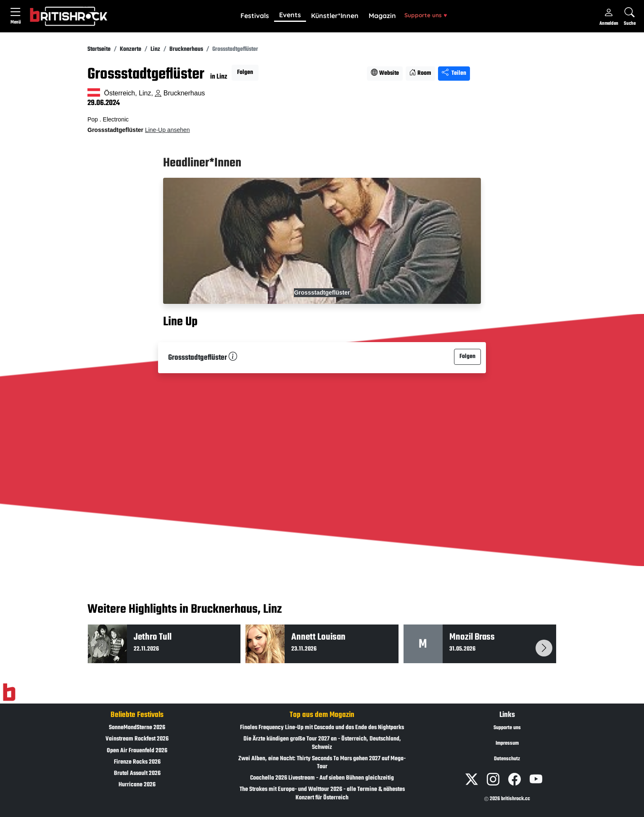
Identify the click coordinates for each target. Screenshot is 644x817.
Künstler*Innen (335, 16)
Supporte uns (426, 15)
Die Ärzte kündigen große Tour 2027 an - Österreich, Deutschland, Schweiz (322, 743)
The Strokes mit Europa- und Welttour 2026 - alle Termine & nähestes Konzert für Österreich (322, 793)
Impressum (507, 743)
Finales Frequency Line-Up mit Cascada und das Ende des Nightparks (322, 728)
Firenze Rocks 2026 (137, 762)
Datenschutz (507, 759)
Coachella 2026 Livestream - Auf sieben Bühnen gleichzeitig (322, 778)
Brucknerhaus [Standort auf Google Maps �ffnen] (180, 93)
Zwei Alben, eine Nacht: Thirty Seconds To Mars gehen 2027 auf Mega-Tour (322, 763)
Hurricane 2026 (137, 785)
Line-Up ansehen (168, 130)
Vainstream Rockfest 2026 (137, 739)
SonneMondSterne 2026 (137, 728)
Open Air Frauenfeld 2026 (137, 751)
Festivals (255, 16)
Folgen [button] (245, 72)
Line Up (180, 322)
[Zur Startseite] (9, 693)
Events (290, 15)
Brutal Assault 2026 (137, 774)
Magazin (382, 16)
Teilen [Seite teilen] (454, 73)
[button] (255, 16)
